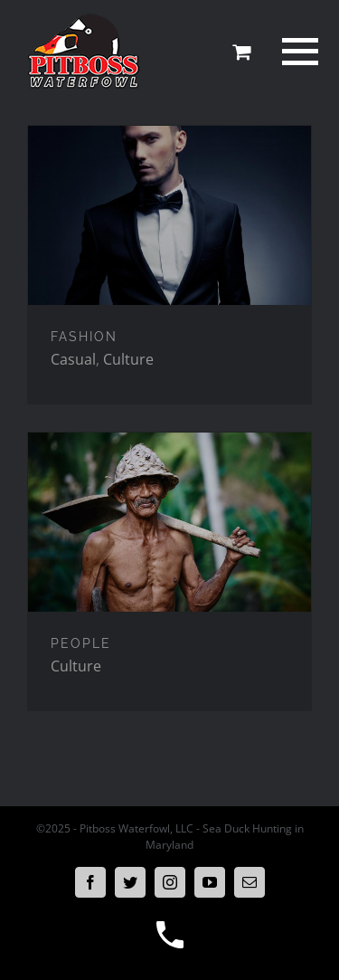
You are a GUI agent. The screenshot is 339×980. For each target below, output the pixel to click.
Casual (73, 359)
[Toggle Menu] (297, 52)
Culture (128, 359)
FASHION (84, 337)
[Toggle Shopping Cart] (241, 52)
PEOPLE (81, 643)
